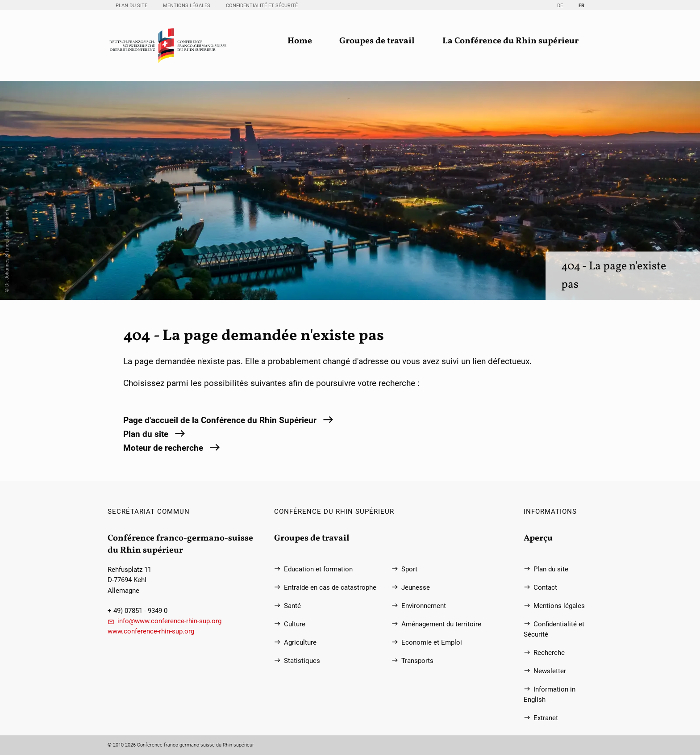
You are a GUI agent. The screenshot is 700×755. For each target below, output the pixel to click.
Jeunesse (416, 588)
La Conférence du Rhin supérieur (510, 41)
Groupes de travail (377, 41)
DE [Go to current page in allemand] (560, 6)
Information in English (550, 695)
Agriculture (300, 643)
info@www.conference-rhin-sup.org (169, 621)
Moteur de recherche (163, 448)
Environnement (424, 606)
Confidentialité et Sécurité (262, 6)
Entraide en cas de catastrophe (330, 588)
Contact (545, 588)
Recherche (549, 653)
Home (300, 41)
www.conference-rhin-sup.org (151, 631)
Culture (295, 624)
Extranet (546, 718)
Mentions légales (187, 6)
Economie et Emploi (432, 643)
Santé (292, 606)
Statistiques (302, 661)
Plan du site (131, 6)
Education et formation (318, 569)
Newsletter (550, 671)
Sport (409, 569)
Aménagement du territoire (441, 624)
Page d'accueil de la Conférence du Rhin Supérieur (220, 420)
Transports (417, 661)
